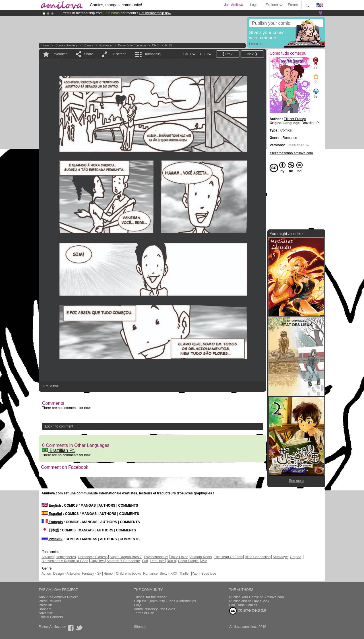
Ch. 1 (156, 45)
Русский (52, 539)
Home (45, 45)
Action (46, 574)
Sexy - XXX (168, 574)
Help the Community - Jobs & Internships (165, 601)
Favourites (59, 54)
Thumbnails (152, 54)
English (51, 506)
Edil (145, 561)
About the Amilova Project (58, 597)
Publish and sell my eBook (249, 601)
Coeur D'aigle (189, 561)
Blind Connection (258, 557)
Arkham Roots (201, 557)
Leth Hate (157, 561)
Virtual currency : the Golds (155, 609)
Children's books (128, 574)
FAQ (137, 605)
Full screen (118, 54)
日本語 (50, 530)
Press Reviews (50, 601)
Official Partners (51, 617)
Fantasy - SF (92, 574)
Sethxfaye (280, 557)
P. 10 (168, 45)
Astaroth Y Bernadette (123, 561)
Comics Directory (66, 45)
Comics (88, 45)
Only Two (98, 561)
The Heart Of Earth (228, 557)
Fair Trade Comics (243, 605)
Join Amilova (234, 5)
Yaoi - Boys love (204, 574)
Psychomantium (156, 557)
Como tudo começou (132, 45)
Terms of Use (144, 613)
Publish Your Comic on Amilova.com (257, 597)
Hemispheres (66, 557)
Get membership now (155, 13)
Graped (295, 557)
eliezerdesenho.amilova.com (291, 153)
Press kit (45, 605)
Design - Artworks (67, 574)
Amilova (48, 557)
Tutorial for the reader (150, 597)
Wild (204, 561)
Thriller (185, 574)
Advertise (46, 613)
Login (254, 5)
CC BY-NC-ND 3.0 (248, 611)
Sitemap (140, 627)
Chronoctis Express (93, 557)
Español (52, 514)
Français (52, 522)
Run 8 (171, 561)
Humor (109, 574)
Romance (106, 45)
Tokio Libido (179, 557)
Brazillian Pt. (58, 450)
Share (88, 54)
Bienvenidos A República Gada (65, 561)
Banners (45, 609)
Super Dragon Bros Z (126, 557)
